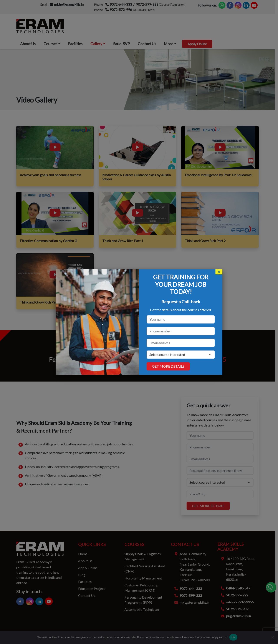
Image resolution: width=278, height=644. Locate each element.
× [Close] (219, 272)
